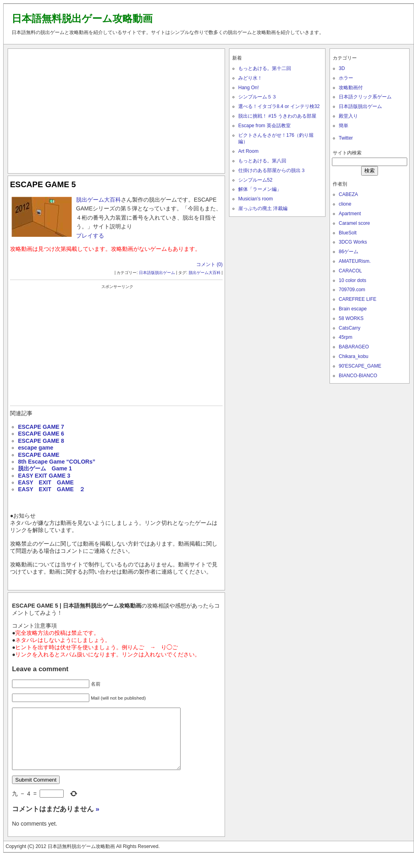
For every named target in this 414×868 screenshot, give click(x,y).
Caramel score (354, 223)
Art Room (248, 151)
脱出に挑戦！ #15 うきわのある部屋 (277, 116)
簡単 (344, 126)
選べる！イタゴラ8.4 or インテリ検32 (279, 106)
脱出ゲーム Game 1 (45, 468)
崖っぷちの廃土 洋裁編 (263, 208)
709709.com (352, 290)
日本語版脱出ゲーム (157, 273)
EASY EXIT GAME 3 (44, 476)
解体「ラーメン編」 (260, 189)
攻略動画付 (351, 88)
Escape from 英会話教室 (264, 126)
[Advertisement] (117, 109)
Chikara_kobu (354, 356)
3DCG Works (353, 242)
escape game (36, 448)
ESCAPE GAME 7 (41, 427)
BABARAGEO (354, 347)
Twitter (346, 138)
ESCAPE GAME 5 (43, 184)
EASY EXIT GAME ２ (51, 489)
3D (342, 68)
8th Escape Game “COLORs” (57, 462)
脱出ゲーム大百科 (98, 200)
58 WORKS (351, 318)
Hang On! (248, 88)
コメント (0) (209, 264)
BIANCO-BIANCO (358, 376)
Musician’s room (255, 199)
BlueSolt (348, 233)
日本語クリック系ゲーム (365, 97)
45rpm (346, 337)
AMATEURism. (355, 261)
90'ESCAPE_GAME (360, 366)
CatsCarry (350, 328)
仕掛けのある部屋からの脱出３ (272, 170)
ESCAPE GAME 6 (41, 434)
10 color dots (353, 280)
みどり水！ (250, 78)
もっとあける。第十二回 (265, 68)
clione (345, 204)
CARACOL (350, 271)
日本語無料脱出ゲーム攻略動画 (82, 18)
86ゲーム (349, 252)
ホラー (346, 78)
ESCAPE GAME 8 (41, 441)
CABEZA (348, 194)
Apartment (350, 214)
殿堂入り (348, 116)
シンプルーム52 (255, 180)
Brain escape (353, 309)
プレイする (90, 236)
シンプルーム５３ (257, 97)
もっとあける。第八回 (262, 161)
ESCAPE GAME (39, 455)
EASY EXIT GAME (46, 482)
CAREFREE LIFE (358, 299)
